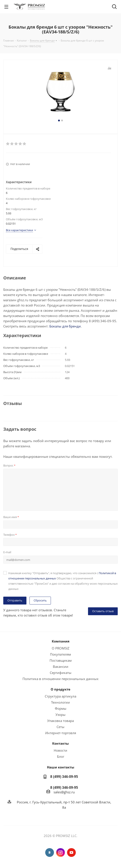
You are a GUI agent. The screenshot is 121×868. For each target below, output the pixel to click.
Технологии (60, 702)
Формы (61, 708)
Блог (61, 756)
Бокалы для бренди (65, 326)
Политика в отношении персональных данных (60, 679)
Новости (60, 750)
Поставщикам (61, 660)
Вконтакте (50, 852)
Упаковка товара (60, 721)
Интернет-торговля (61, 733)
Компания (61, 641)
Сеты (60, 727)
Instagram (60, 852)
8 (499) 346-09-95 (64, 777)
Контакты (60, 743)
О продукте (60, 689)
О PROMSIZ (61, 648)
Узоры (60, 715)
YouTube (71, 852)
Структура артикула (60, 696)
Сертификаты (61, 673)
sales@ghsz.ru (64, 792)
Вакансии (61, 666)
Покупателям (60, 654)
